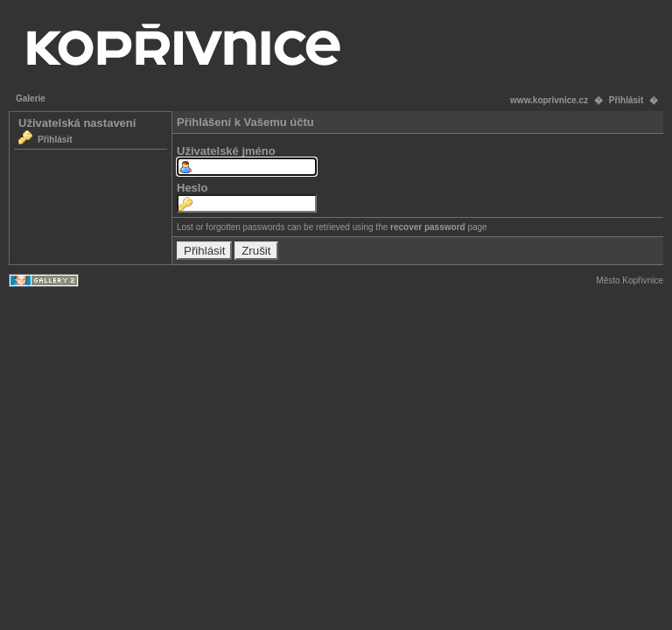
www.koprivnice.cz (549, 100)
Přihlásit (626, 100)
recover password (428, 227)
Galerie (31, 98)
